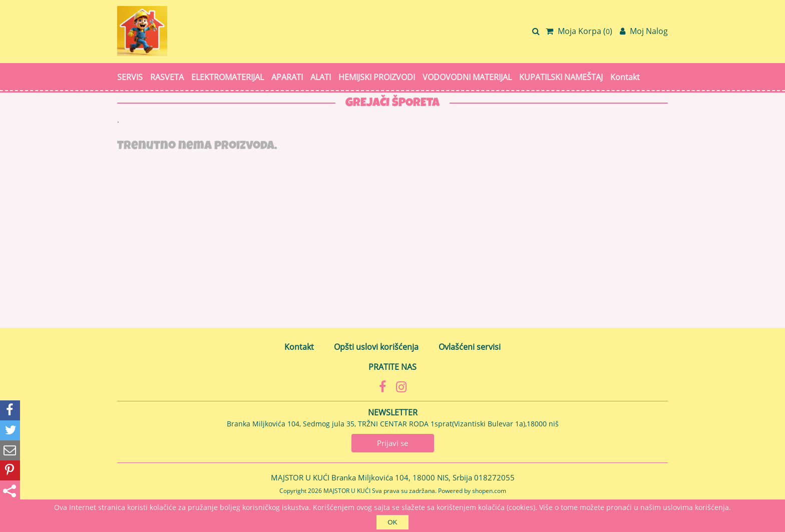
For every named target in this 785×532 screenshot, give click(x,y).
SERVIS (130, 77)
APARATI (287, 77)
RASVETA (167, 77)
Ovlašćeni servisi (470, 347)
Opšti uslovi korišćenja (376, 347)
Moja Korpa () (579, 31)
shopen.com (489, 491)
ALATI (321, 77)
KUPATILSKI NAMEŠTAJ (561, 77)
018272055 (494, 477)
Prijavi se (392, 443)
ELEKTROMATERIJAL (228, 77)
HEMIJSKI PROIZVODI (377, 77)
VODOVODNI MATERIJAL (467, 77)
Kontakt (625, 77)
